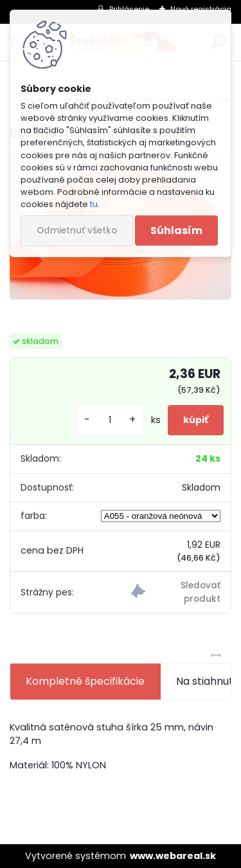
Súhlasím (176, 231)
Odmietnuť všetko (77, 231)
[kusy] (110, 420)
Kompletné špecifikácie (85, 681)
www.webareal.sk (173, 856)
